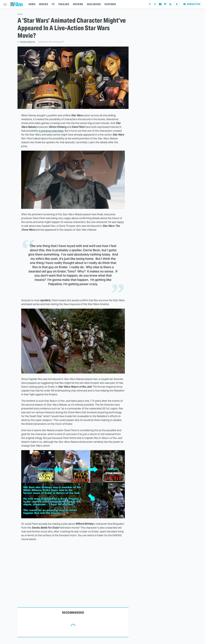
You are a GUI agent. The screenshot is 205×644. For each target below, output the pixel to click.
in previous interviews (51, 131)
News (20, 14)
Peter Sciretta (28, 42)
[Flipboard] (165, 5)
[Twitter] (155, 5)
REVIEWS (78, 4)
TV (53, 4)
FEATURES (110, 4)
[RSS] (170, 5)
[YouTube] (160, 5)
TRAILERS (64, 4)
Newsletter (192, 4)
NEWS (32, 4)
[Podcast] (177, 4)
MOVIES (43, 4)
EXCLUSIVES (94, 4)
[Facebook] (150, 5)
